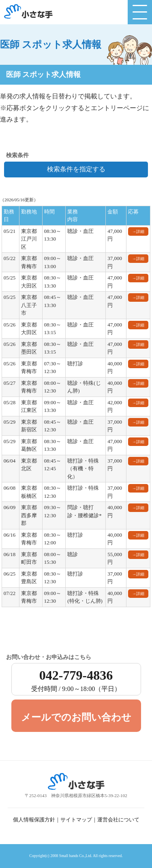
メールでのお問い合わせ (76, 717)
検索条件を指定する (76, 169)
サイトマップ (76, 820)
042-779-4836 (76, 681)
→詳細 (138, 231)
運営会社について (118, 820)
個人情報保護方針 (34, 820)
